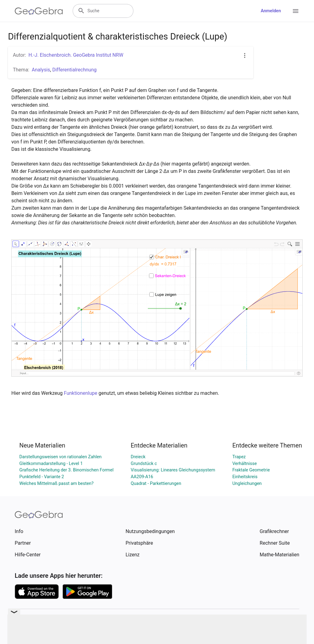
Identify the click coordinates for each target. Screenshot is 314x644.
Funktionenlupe (80, 393)
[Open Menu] (296, 11)
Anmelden (271, 11)
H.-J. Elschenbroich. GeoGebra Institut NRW (76, 55)
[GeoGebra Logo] (39, 11)
